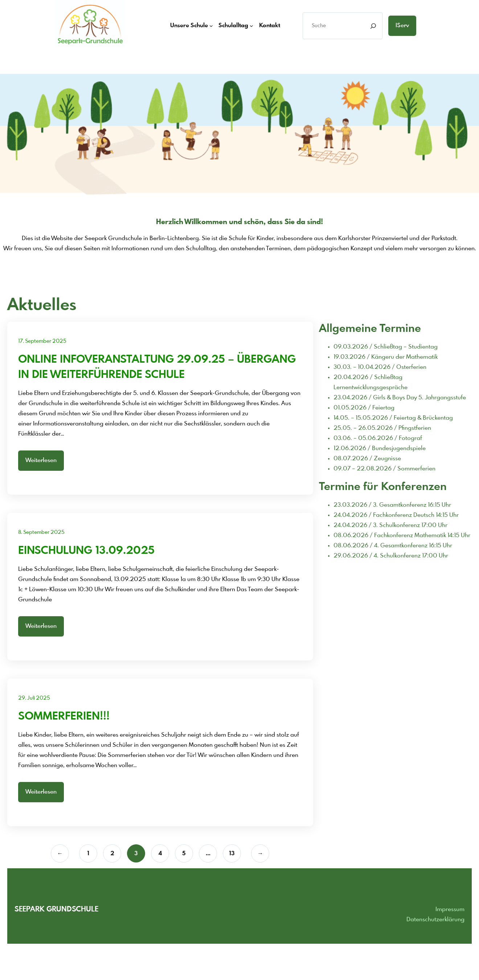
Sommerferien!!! (64, 717)
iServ (402, 26)
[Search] (373, 26)
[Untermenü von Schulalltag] (251, 26)
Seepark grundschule (56, 909)
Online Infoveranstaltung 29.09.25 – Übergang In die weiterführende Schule (157, 367)
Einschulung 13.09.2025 (86, 551)
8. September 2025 (41, 532)
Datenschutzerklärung (435, 920)
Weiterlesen (41, 460)
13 (232, 854)
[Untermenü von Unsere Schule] (211, 26)
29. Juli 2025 (34, 698)
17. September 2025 (42, 341)
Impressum (450, 909)
